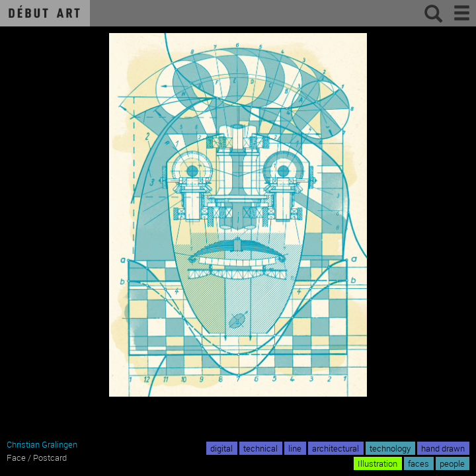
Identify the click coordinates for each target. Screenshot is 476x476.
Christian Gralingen (42, 444)
